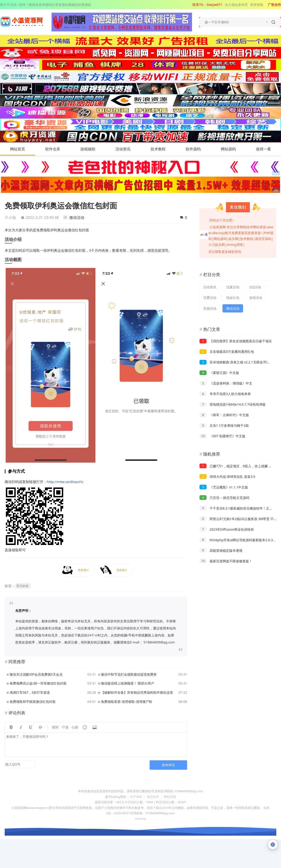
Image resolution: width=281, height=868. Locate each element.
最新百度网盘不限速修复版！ (226, 561)
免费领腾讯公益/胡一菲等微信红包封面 (38, 683)
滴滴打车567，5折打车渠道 (30, 692)
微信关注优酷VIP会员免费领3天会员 (36, 674)
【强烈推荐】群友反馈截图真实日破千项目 (236, 341)
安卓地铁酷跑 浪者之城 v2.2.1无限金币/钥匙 (237, 362)
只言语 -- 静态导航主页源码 (224, 498)
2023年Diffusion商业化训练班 (227, 529)
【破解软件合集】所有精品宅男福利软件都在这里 (137, 692)
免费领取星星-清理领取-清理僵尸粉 (127, 702)
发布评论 (168, 765)
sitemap (140, 819)
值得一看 (268, 149)
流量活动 (233, 287)
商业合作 (153, 797)
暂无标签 (22, 586)
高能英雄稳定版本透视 (221, 550)
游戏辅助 (92, 149)
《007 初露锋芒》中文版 (222, 436)
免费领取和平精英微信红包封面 (33, 702)
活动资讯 (128, 149)
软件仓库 (57, 149)
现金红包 (233, 298)
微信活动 (77, 217)
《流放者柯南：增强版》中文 (226, 383)
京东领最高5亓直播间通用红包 (227, 352)
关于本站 (136, 797)
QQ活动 (255, 287)
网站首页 (18, 149)
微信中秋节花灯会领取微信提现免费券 (129, 674)
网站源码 (233, 149)
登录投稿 (257, 5)
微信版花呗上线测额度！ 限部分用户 (128, 683)
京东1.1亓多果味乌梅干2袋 (224, 425)
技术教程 (163, 149)
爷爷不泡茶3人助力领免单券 (225, 394)
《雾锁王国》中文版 (219, 373)
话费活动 (210, 298)
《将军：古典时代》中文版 (224, 415)
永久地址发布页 (236, 5)
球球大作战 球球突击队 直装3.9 (227, 477)
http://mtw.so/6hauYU (65, 482)
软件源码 (198, 149)
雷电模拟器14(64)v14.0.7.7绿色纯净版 (232, 404)
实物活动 (210, 308)
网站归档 (170, 797)
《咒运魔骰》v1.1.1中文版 (224, 487)
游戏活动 (256, 298)
